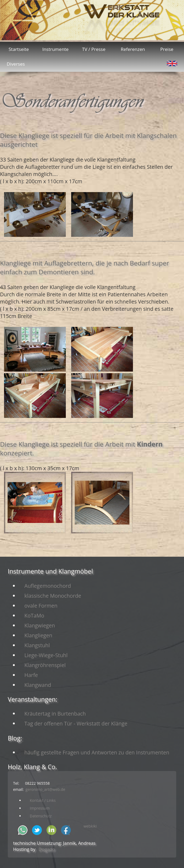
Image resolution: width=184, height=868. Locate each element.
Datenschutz (41, 816)
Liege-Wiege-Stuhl (46, 655)
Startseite (19, 49)
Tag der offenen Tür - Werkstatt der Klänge (76, 723)
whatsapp (23, 830)
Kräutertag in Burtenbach (55, 714)
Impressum (40, 808)
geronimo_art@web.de (45, 789)
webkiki (90, 826)
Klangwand (38, 685)
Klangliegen (38, 635)
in (51, 830)
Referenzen (133, 49)
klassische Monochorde (53, 596)
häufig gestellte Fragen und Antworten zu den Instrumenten (97, 752)
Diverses (16, 64)
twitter (37, 830)
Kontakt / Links (43, 800)
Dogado (47, 849)
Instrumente (55, 49)
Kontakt (124, 19)
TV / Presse (94, 49)
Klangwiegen (40, 625)
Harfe (31, 675)
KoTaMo (34, 616)
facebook (66, 830)
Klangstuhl (37, 645)
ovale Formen (41, 606)
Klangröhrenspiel (45, 665)
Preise (167, 49)
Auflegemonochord (48, 586)
